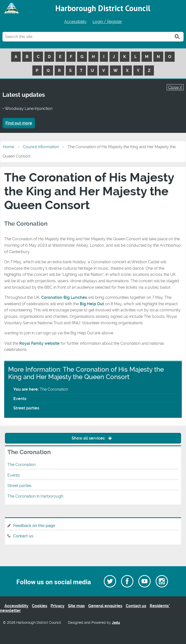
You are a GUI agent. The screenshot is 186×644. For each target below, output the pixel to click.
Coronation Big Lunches (64, 297)
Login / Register (107, 22)
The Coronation (21, 465)
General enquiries (105, 606)
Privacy (58, 606)
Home (8, 147)
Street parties (26, 408)
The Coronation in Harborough (35, 496)
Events (20, 399)
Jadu (116, 623)
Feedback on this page (34, 526)
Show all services (93, 438)
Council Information (41, 147)
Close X (175, 87)
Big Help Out (92, 304)
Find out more (19, 123)
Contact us (23, 536)
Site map (76, 606)
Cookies (40, 606)
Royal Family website (39, 343)
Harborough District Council (103, 8)
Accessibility (75, 22)
